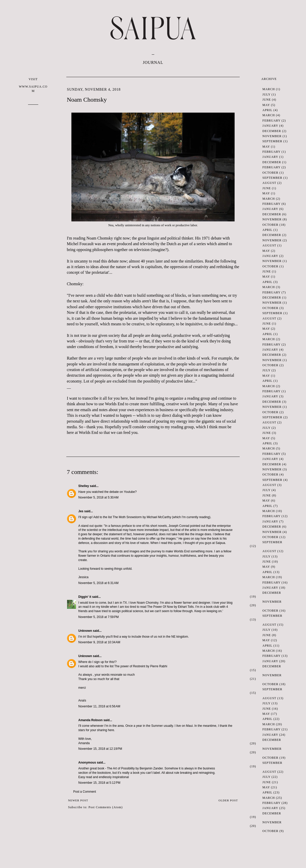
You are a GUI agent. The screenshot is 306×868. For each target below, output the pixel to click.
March (269, 89)
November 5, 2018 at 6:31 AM (98, 583)
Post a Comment (85, 792)
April (267, 110)
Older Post (228, 800)
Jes (81, 511)
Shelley (84, 486)
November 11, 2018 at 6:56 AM (99, 706)
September (272, 141)
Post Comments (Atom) (106, 807)
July (266, 94)
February (271, 121)
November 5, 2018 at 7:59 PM (98, 617)
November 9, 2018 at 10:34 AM (99, 642)
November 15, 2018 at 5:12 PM (99, 783)
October (270, 173)
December (272, 131)
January (270, 126)
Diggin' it (85, 597)
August (269, 183)
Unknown (85, 631)
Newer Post (78, 800)
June (267, 100)
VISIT (33, 85)
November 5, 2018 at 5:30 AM (98, 497)
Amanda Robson (90, 720)
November (272, 136)
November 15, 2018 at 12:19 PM (100, 749)
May (266, 105)
